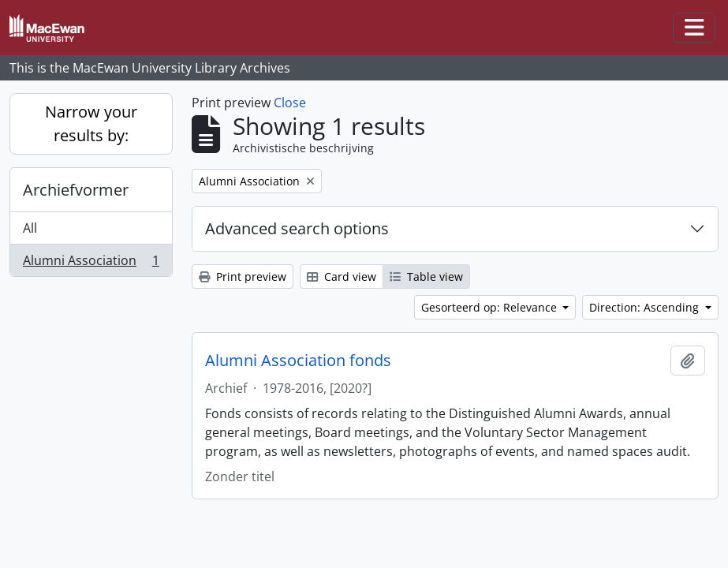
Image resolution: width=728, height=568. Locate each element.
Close (290, 103)
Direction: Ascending (646, 307)
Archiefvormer (76, 190)
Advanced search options (297, 228)
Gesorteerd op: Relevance (491, 307)
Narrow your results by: (91, 123)
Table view (426, 277)
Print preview (243, 277)
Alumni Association (91, 263)
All (30, 228)
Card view (342, 277)
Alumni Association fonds (298, 361)
